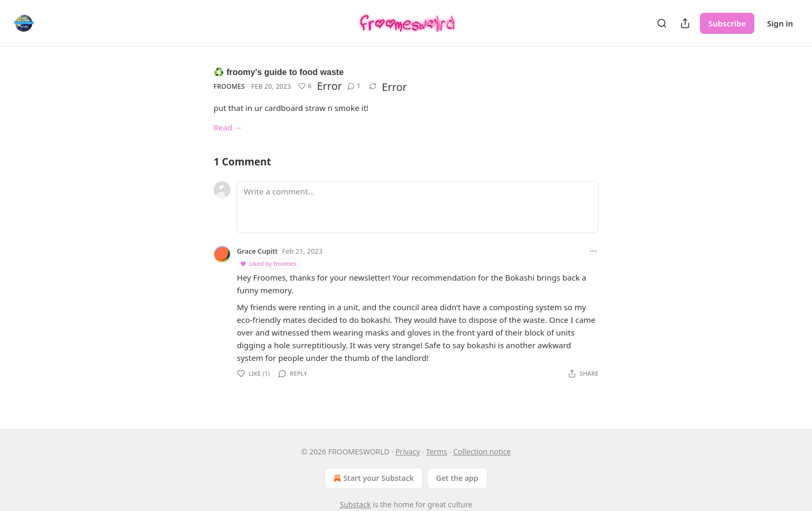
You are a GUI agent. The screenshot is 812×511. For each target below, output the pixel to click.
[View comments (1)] (354, 86)
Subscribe (727, 23)
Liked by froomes (268, 263)
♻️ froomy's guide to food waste (279, 72)
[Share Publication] (685, 23)
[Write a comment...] (418, 207)
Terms (437, 452)
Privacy (408, 452)
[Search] (662, 23)
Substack (356, 504)
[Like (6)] (305, 86)
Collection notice (482, 452)
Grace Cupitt (257, 251)
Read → (228, 127)
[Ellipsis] (593, 251)
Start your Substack (372, 478)
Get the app (457, 478)
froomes (229, 86)
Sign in (780, 23)
